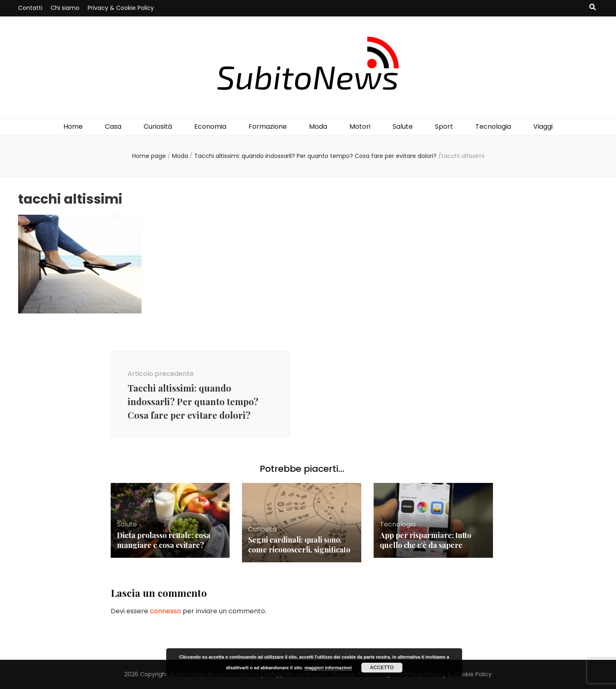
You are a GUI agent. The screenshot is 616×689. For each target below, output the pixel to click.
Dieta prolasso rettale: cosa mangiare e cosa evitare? (164, 540)
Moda (318, 126)
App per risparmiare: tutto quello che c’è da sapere (425, 540)
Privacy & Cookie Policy (121, 8)
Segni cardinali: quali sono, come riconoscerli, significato (299, 545)
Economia (210, 126)
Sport (444, 126)
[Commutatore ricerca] (593, 8)
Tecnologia (493, 126)
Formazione (268, 126)
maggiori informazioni (328, 668)
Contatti (30, 8)
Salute (403, 126)
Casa (113, 126)
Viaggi (543, 126)
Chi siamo (65, 8)
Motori (360, 126)
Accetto (382, 668)
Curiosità (158, 126)
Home (73, 126)
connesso (165, 611)
